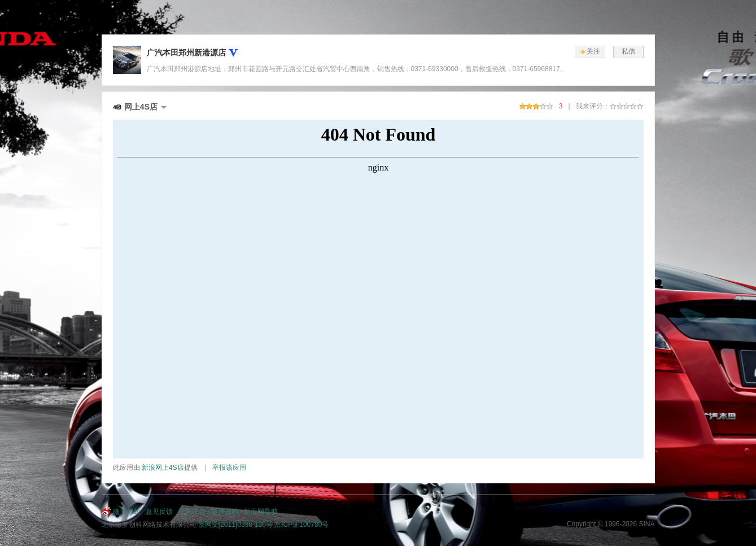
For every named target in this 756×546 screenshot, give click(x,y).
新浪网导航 (261, 512)
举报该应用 (229, 468)
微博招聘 (225, 512)
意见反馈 (159, 512)
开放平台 (192, 512)
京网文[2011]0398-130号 (235, 525)
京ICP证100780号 (301, 525)
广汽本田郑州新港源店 (186, 53)
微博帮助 (126, 512)
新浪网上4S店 (163, 468)
